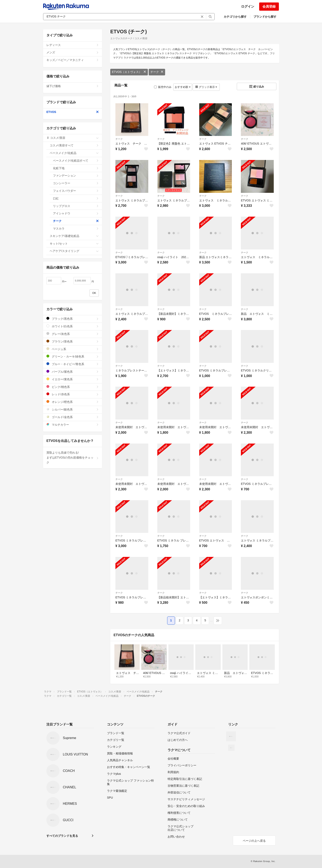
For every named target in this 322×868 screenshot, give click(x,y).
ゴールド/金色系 (73, 417)
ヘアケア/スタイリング (74, 251)
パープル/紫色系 (73, 372)
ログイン (248, 6)
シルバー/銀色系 (73, 409)
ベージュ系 (73, 349)
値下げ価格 (73, 86)
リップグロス (76, 206)
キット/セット (74, 244)
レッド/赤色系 (73, 394)
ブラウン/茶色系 (73, 341)
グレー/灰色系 (73, 334)
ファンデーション (76, 176)
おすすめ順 (183, 87)
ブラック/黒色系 (73, 319)
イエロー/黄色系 (73, 379)
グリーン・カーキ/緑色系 (73, 356)
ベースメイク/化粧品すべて (76, 161)
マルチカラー (73, 425)
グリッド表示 (206, 87)
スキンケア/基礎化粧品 (74, 236)
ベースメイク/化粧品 (74, 153)
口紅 (76, 198)
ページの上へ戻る (254, 841)
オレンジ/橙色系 (73, 402)
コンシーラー (76, 183)
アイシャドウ (76, 213)
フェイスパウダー (76, 191)
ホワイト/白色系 (73, 326)
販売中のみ (163, 87)
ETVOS (73, 112)
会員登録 (269, 6)
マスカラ (76, 229)
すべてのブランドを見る (62, 836)
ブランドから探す (265, 17)
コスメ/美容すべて (74, 145)
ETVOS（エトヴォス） (129, 72)
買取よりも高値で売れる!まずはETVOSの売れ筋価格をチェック (73, 458)
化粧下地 (76, 168)
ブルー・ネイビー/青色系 (73, 364)
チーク (157, 72)
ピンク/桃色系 (73, 387)
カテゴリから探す (235, 17)
